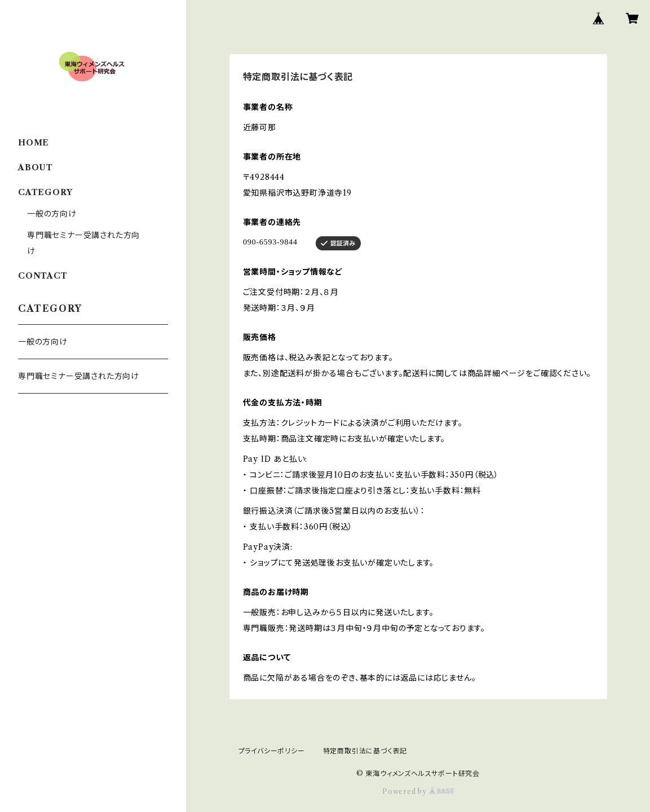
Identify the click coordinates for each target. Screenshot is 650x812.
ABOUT (36, 167)
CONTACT (43, 276)
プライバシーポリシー (272, 751)
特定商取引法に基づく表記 (365, 751)
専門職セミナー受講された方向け (79, 376)
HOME (34, 143)
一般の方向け (52, 214)
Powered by (418, 791)
